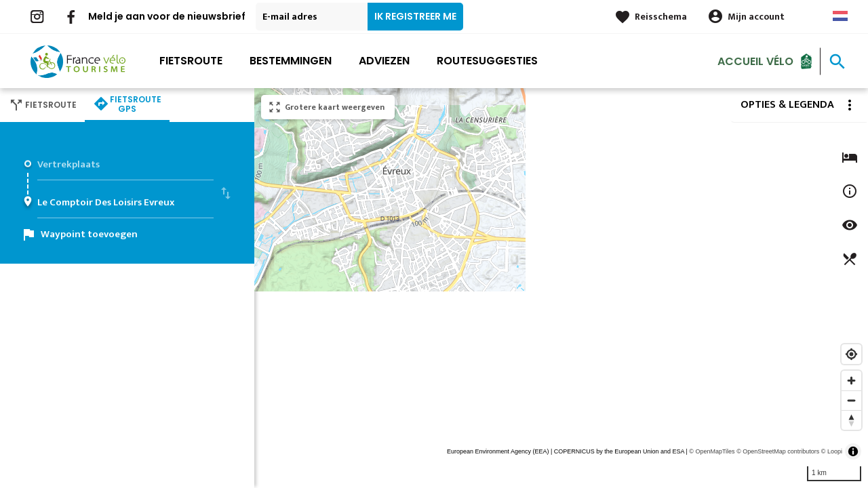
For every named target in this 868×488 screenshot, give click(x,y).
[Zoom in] (851, 381)
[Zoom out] (851, 400)
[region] (561, 288)
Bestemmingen (291, 61)
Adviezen (384, 61)
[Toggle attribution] (853, 451)
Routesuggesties (487, 61)
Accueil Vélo (755, 61)
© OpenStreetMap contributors (778, 451)
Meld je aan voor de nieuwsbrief (167, 16)
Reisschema (661, 17)
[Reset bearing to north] (851, 420)
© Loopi (832, 451)
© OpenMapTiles (712, 451)
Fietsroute (191, 61)
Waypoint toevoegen (89, 234)
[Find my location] (851, 354)
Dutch (840, 16)
